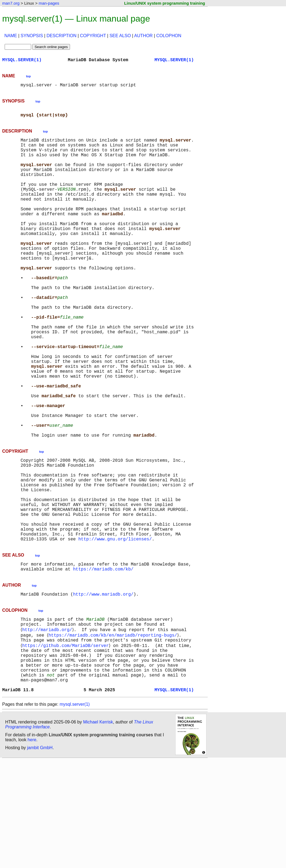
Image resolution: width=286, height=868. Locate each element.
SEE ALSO (120, 36)
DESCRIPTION (61, 36)
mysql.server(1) (75, 812)
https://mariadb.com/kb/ (103, 661)
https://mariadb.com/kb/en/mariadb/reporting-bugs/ (114, 731)
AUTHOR (144, 36)
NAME (11, 36)
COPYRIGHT (93, 36)
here (32, 847)
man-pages (49, 3)
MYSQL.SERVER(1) (22, 61)
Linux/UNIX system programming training (165, 3)
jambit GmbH (40, 855)
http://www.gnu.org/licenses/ (115, 628)
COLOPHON (169, 36)
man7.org (11, 3)
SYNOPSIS (32, 36)
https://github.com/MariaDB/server (67, 743)
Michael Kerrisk (98, 830)
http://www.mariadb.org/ (103, 687)
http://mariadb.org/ (48, 725)
